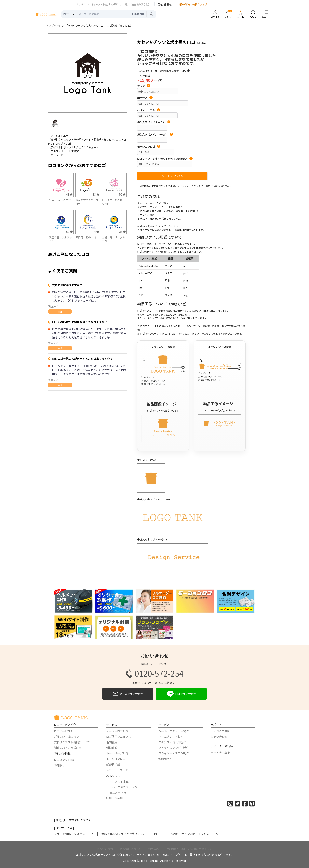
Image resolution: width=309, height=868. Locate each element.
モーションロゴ (149, 147)
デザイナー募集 (220, 753)
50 (122, 194)
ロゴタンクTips (64, 760)
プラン (144, 86)
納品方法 (145, 98)
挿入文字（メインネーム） (155, 135)
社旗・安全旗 (114, 798)
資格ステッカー (119, 793)
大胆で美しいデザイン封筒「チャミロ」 (129, 834)
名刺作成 (112, 742)
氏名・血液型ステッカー (125, 787)
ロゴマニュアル (149, 110)
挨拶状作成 (113, 764)
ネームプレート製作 (171, 737)
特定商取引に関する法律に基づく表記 (189, 849)
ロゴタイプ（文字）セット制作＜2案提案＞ (165, 159)
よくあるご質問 (220, 731)
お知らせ (60, 765)
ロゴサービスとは (65, 731)
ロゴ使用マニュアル (119, 737)
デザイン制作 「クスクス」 (74, 834)
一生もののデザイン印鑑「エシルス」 (191, 834)
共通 (60, 311)
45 (186, 71)
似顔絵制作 (165, 759)
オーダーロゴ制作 (117, 731)
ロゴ (60, 348)
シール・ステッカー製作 (174, 731)
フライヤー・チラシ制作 (174, 753)
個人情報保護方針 (131, 849)
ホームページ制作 (117, 753)
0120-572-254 (154, 673)
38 (122, 232)
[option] (88, 73)
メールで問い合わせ (128, 694)
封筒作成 (112, 748)
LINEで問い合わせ (181, 694)
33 (96, 194)
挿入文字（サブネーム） (154, 122)
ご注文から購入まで (66, 737)
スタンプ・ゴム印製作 (172, 742)
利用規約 (154, 849)
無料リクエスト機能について (72, 742)
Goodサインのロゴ (60, 200)
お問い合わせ (219, 737)
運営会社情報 (105, 849)
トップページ (54, 26)
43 (69, 194)
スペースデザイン (117, 770)
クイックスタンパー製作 (174, 748)
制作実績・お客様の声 (68, 748)
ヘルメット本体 (119, 782)
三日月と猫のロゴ (86, 237)
